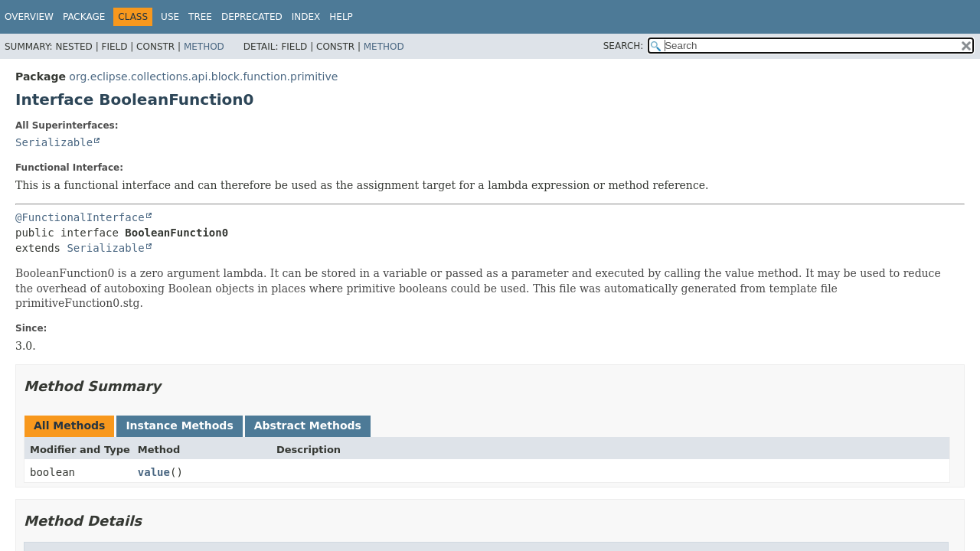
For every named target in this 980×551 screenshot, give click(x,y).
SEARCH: (624, 46)
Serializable (54, 142)
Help (341, 17)
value (154, 472)
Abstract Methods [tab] (308, 425)
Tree (200, 17)
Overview (29, 17)
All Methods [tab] (69, 425)
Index (306, 17)
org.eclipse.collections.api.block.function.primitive (203, 77)
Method (204, 47)
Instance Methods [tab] (179, 425)
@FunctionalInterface (80, 217)
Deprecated (252, 17)
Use (170, 17)
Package (84, 17)
